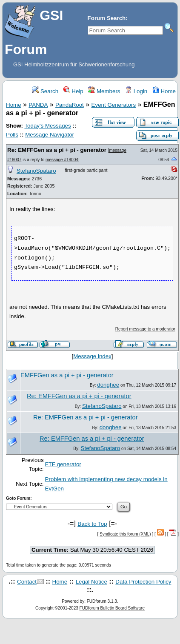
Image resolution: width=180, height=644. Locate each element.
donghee (108, 385)
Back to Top (92, 524)
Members (104, 91)
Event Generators (114, 105)
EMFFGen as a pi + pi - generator (67, 375)
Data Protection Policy (143, 582)
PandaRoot (70, 105)
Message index (92, 356)
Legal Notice (91, 582)
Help (73, 91)
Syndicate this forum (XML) (125, 534)
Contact (27, 582)
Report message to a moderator (145, 329)
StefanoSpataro (36, 171)
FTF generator (63, 464)
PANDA (38, 105)
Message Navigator (50, 135)
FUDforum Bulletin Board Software (112, 608)
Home (164, 91)
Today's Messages (47, 126)
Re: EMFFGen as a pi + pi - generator (57, 150)
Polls (12, 135)
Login (136, 91)
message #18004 (62, 160)
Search (45, 91)
